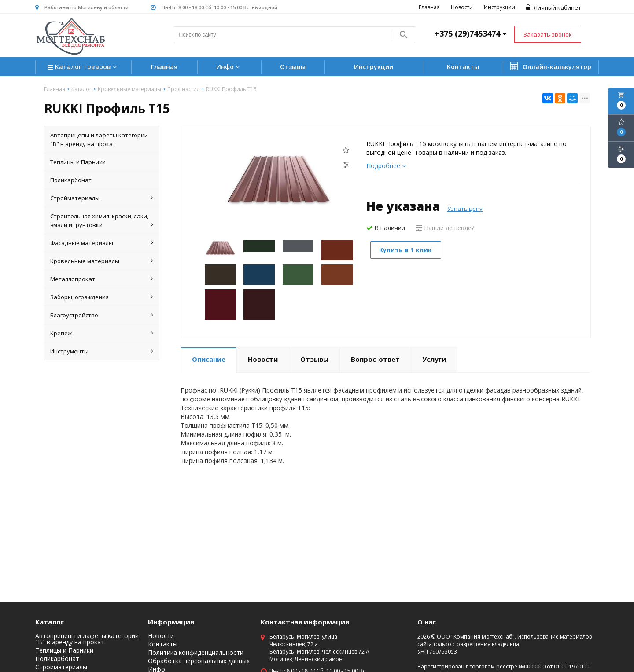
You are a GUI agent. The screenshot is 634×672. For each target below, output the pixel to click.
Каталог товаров (83, 68)
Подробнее (386, 166)
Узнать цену (465, 209)
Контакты (463, 67)
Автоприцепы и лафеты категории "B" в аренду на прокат (99, 140)
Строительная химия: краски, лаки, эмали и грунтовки (102, 221)
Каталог (50, 622)
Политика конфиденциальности (196, 653)
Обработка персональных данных (199, 661)
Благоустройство (102, 315)
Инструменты (102, 351)
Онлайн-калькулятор (551, 66)
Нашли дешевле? (445, 228)
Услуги (434, 359)
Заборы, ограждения (102, 297)
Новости (462, 7)
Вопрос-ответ (375, 359)
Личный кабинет (554, 7)
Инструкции (499, 7)
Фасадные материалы (102, 243)
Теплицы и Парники (78, 162)
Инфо (229, 67)
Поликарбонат (71, 180)
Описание (209, 359)
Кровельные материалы (102, 261)
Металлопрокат (102, 279)
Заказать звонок (548, 34)
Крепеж (102, 333)
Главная (429, 7)
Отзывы (293, 67)
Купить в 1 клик (406, 250)
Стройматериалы (102, 198)
